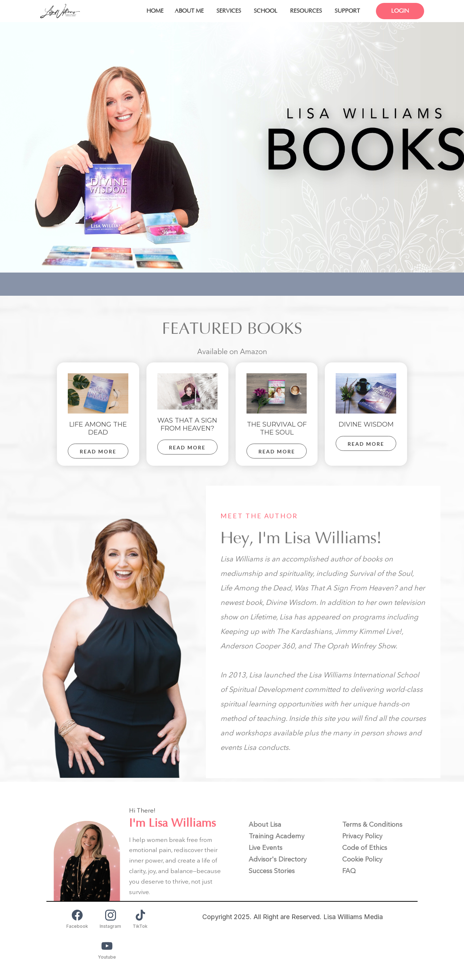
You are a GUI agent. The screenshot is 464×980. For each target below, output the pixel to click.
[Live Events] (266, 848)
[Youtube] (107, 950)
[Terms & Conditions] (372, 825)
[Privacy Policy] (362, 836)
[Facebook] (77, 919)
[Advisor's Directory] (278, 859)
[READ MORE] (98, 451)
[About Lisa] (265, 825)
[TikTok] (140, 919)
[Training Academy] (277, 836)
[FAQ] (349, 871)
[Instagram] (110, 919)
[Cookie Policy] (362, 859)
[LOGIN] (397, 11)
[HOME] (155, 11)
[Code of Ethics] (365, 848)
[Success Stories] (272, 871)
